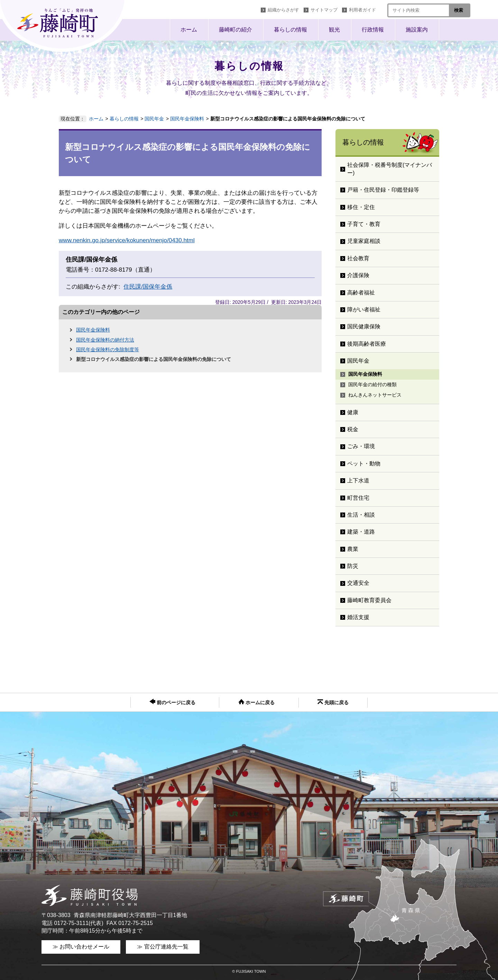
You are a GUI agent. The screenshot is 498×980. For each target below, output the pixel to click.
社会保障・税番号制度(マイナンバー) (390, 169)
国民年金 (154, 119)
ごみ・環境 (361, 446)
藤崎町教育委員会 (369, 600)
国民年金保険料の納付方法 (105, 340)
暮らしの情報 (290, 30)
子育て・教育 (364, 224)
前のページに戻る (172, 702)
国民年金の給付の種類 (372, 384)
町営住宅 (358, 498)
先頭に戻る (333, 702)
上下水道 (358, 480)
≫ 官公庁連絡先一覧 (163, 947)
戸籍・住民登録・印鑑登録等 (383, 190)
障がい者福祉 (364, 310)
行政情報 (373, 30)
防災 (353, 566)
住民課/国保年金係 (148, 287)
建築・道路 (361, 532)
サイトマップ (324, 10)
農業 (353, 549)
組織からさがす (283, 10)
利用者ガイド (362, 10)
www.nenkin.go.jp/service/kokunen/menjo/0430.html (127, 240)
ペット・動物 (364, 464)
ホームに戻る (257, 702)
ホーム (189, 30)
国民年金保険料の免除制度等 (108, 350)
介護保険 (358, 275)
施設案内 (417, 30)
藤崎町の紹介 (236, 30)
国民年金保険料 (187, 119)
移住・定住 (361, 207)
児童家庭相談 (364, 241)
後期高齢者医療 (367, 344)
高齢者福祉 (361, 293)
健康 (353, 412)
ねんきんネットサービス (375, 395)
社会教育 (358, 258)
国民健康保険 (364, 326)
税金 (353, 429)
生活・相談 (361, 515)
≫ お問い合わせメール (81, 947)
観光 (334, 30)
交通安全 (358, 583)
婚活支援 (358, 617)
